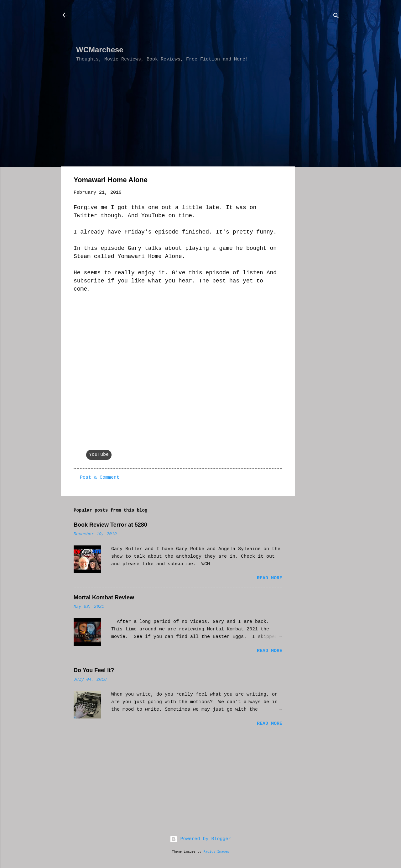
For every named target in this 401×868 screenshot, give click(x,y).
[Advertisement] (190, 25)
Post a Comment (100, 478)
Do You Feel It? (94, 670)
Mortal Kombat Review (104, 597)
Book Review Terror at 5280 (110, 525)
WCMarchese (100, 50)
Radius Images (216, 852)
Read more (270, 578)
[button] (279, 181)
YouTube (99, 455)
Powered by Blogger (200, 839)
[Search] (336, 17)
